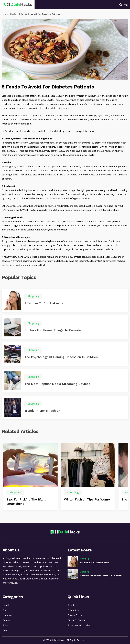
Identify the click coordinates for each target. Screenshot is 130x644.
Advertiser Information (79, 625)
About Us (72, 605)
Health (14, 14)
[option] (30, 477)
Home (5, 14)
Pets (5, 630)
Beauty (6, 620)
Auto (5, 625)
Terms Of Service (77, 620)
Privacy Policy (75, 615)
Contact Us (73, 610)
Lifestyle (7, 615)
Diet (5, 610)
